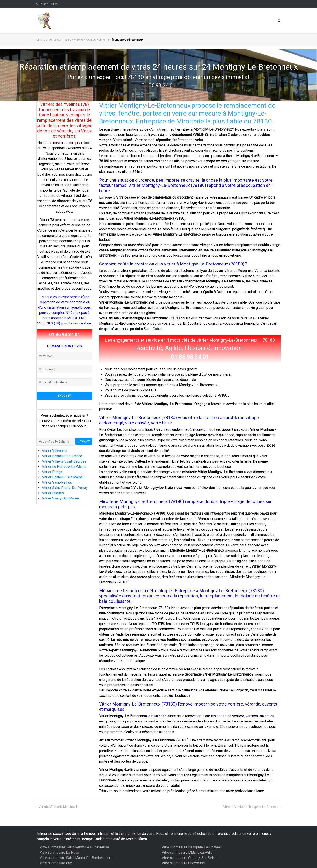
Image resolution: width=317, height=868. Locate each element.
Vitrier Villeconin (55, 451)
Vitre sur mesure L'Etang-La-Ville (187, 852)
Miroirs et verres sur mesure (54, 40)
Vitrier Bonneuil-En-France (62, 456)
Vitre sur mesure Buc (56, 863)
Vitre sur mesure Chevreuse (183, 863)
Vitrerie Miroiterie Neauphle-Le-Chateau (251, 807)
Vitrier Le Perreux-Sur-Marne (64, 467)
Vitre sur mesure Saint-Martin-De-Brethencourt (76, 858)
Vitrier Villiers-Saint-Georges (64, 461)
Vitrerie (78, 40)
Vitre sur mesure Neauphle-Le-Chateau (192, 847)
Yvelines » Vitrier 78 (97, 40)
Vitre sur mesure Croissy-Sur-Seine (189, 858)
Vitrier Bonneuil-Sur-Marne (62, 477)
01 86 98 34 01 (49, 4)
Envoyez (84, 441)
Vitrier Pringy (52, 472)
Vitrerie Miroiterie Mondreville (59, 807)
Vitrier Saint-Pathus (57, 482)
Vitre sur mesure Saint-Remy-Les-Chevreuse (74, 847)
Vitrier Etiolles (53, 493)
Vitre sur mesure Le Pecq (59, 852)
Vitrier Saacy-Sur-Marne (60, 498)
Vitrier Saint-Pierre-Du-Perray (65, 488)
